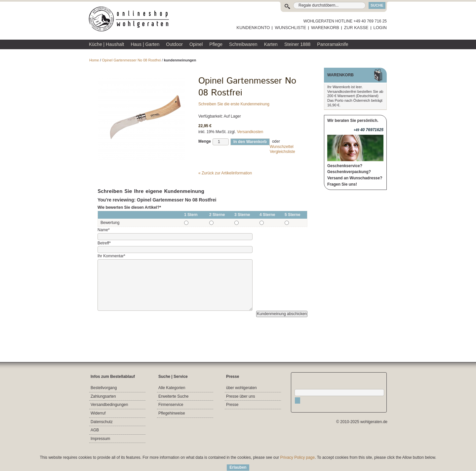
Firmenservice (171, 405)
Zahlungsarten (103, 396)
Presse (232, 405)
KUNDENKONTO (253, 28)
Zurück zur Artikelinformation (225, 173)
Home (94, 60)
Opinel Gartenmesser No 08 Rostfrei (132, 60)
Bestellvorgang (104, 388)
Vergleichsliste (282, 152)
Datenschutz (102, 422)
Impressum (100, 439)
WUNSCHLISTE (290, 28)
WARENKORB (325, 28)
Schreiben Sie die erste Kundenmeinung (234, 104)
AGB (95, 430)
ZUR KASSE (356, 28)
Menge (205, 141)
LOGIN (380, 28)
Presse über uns (240, 396)
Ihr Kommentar (111, 256)
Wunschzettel (282, 147)
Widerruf (98, 413)
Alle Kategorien (172, 388)
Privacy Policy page (298, 457)
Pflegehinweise (172, 413)
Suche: (289, 5)
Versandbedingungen (109, 405)
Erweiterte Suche (173, 396)
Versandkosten (250, 132)
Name (104, 230)
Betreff (104, 243)
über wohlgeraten (241, 388)
